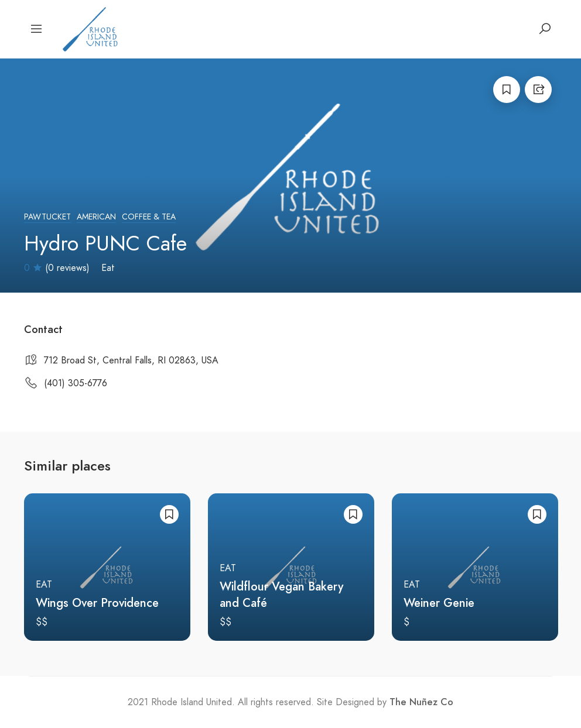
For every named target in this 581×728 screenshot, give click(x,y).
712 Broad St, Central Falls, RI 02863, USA (131, 360)
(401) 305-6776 (76, 383)
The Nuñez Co (421, 702)
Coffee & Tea (149, 217)
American (96, 217)
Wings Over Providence (97, 603)
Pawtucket (47, 217)
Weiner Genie (439, 603)
